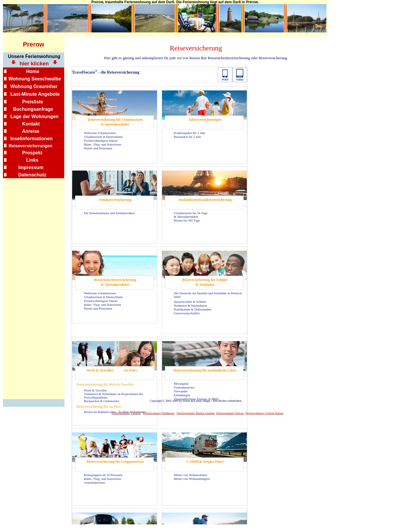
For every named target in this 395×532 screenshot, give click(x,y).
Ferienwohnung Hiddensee (159, 413)
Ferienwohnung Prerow (230, 413)
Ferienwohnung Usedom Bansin (264, 413)
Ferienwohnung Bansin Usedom (196, 413)
